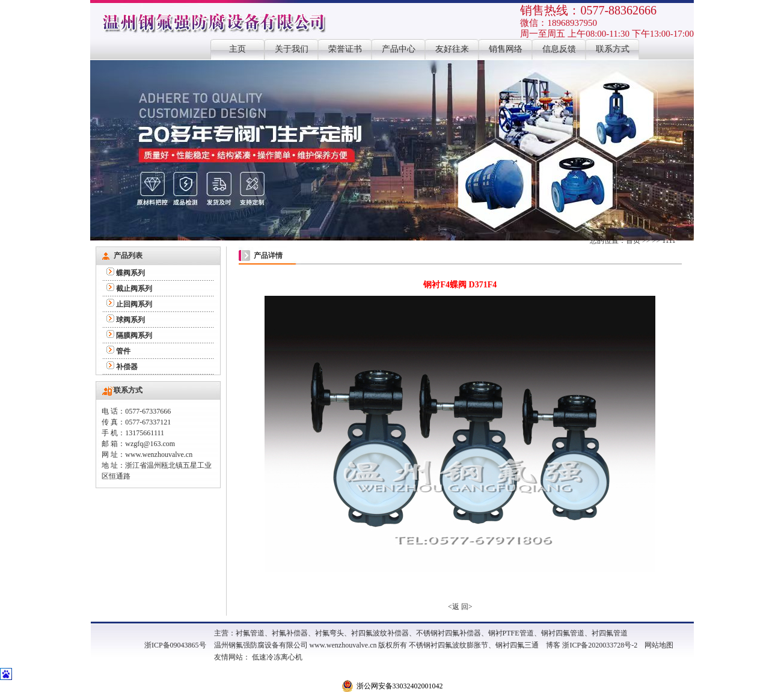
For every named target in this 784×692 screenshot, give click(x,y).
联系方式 (613, 49)
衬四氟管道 (610, 633)
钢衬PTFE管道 (511, 633)
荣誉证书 (345, 49)
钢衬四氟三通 (517, 645)
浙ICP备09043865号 (175, 645)
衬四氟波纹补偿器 (380, 633)
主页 (237, 49)
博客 (553, 645)
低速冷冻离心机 (277, 657)
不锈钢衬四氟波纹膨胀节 (449, 645)
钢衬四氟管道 (563, 633)
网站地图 (659, 645)
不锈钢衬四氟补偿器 (449, 633)
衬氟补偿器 (290, 633)
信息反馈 (559, 49)
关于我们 (292, 49)
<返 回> (460, 607)
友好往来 (452, 49)
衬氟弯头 (329, 633)
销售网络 (506, 49)
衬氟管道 (250, 633)
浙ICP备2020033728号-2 (600, 645)
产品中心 (399, 49)
